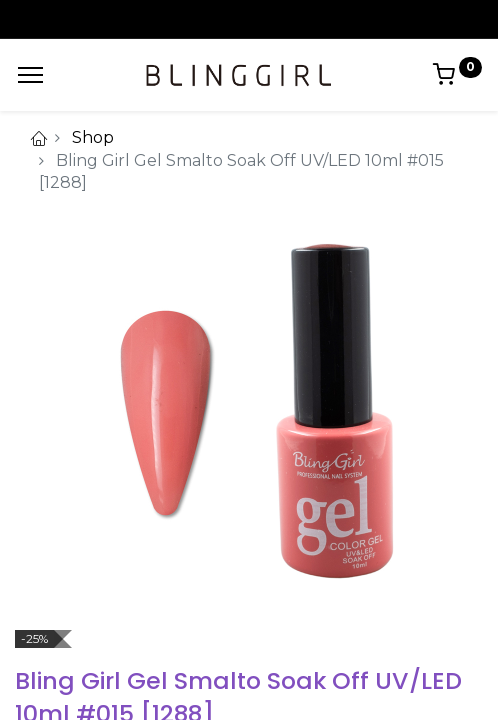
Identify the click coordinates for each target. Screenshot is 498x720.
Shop (93, 137)
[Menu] (30, 75)
